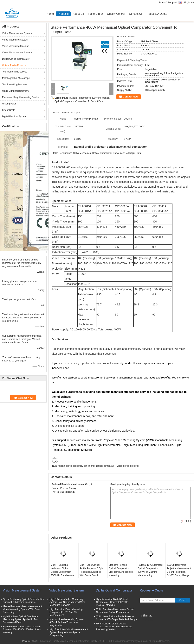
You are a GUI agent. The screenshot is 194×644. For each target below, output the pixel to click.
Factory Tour (95, 14)
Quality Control (116, 14)
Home (50, 14)
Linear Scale (9, 110)
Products (63, 14)
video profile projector (128, 466)
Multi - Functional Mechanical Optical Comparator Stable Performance (115, 611)
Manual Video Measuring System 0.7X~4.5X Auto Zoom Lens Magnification (67, 622)
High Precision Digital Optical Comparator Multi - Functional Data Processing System (114, 627)
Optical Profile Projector (14, 65)
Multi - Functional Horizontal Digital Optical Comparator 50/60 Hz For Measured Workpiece (63, 572)
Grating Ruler (9, 104)
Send (182, 600)
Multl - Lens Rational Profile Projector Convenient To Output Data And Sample (117, 618)
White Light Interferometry (16, 91)
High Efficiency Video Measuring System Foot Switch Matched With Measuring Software (67, 602)
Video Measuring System (15, 40)
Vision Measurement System (17, 33)
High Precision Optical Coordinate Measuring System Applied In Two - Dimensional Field (21, 619)
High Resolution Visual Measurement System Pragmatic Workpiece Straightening (69, 632)
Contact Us (136, 14)
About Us (78, 14)
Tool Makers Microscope (15, 72)
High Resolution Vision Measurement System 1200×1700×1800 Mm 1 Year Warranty (22, 629)
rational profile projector (70, 466)
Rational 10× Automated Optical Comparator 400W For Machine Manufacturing (150, 570)
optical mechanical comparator (100, 466)
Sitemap (147, 616)
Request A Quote (157, 14)
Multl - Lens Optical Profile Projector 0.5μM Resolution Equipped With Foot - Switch (91, 570)
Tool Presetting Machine (15, 84)
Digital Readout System (14, 116)
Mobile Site (147, 620)
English (189, 3)
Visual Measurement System (17, 53)
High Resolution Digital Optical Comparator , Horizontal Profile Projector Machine (112, 602)
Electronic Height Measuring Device (21, 97)
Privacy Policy (30, 641)
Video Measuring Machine (16, 46)
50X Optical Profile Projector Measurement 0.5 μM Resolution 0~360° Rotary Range (179, 570)
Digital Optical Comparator (16, 59)
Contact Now (130, 97)
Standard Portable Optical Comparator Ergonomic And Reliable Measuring (121, 570)
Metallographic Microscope (16, 78)
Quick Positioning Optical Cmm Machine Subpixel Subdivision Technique (24, 601)
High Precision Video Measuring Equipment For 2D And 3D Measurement (66, 612)
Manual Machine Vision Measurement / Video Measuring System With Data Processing (23, 609)
